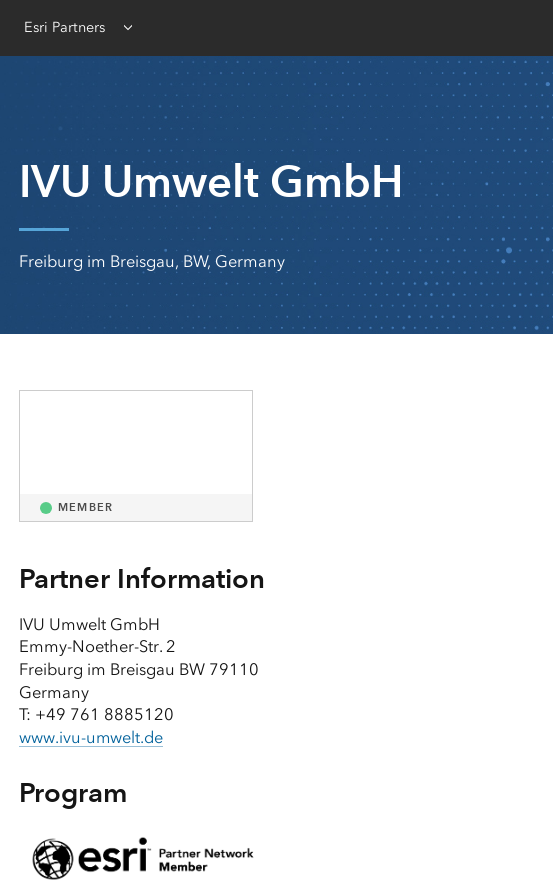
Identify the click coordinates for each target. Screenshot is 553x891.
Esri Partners (64, 27)
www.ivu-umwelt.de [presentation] (91, 737)
